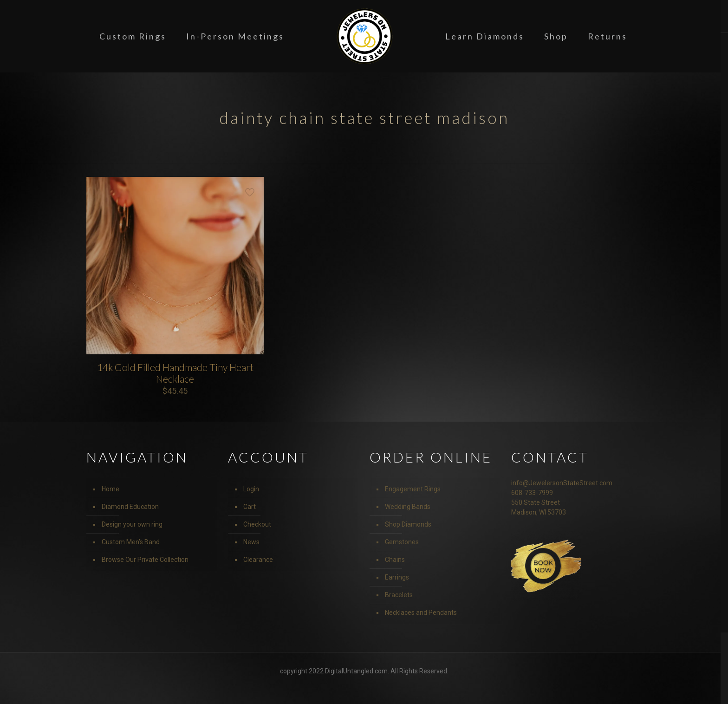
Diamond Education (130, 507)
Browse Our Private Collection (145, 560)
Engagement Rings (413, 489)
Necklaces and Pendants (421, 613)
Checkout (257, 524)
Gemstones (402, 542)
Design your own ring (132, 524)
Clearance (258, 560)
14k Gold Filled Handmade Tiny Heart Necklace (175, 373)
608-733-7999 (532, 493)
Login (251, 489)
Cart (250, 507)
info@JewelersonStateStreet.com (562, 483)
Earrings (397, 577)
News (251, 542)
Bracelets (399, 595)
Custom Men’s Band (131, 542)
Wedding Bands (408, 507)
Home (110, 489)
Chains (395, 560)
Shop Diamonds (408, 524)
